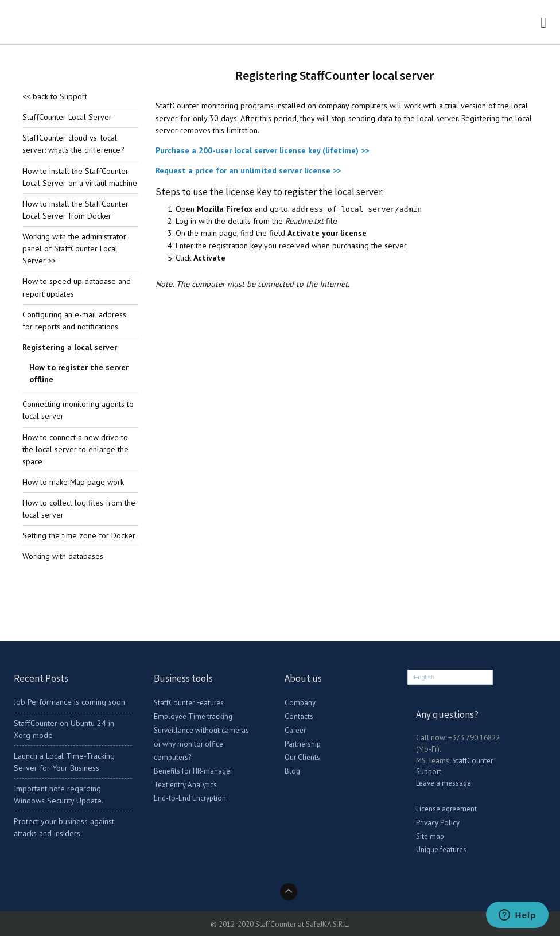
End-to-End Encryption (190, 798)
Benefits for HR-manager (193, 771)
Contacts (299, 716)
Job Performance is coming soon (69, 702)
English (424, 677)
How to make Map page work (73, 482)
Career (295, 730)
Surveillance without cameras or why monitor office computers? (201, 744)
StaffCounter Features (189, 703)
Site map (430, 836)
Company (300, 703)
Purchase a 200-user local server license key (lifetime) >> (262, 150)
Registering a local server (70, 347)
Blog (292, 771)
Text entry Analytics (185, 785)
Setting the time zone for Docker (79, 535)
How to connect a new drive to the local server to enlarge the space (75, 449)
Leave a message (444, 783)
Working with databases (63, 556)
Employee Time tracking (193, 716)
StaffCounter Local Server (67, 117)
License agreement (446, 809)
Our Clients (302, 757)
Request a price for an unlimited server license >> (248, 170)
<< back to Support (55, 96)
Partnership (303, 744)
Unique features (441, 850)
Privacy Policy (438, 823)
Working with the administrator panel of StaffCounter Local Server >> (74, 248)
